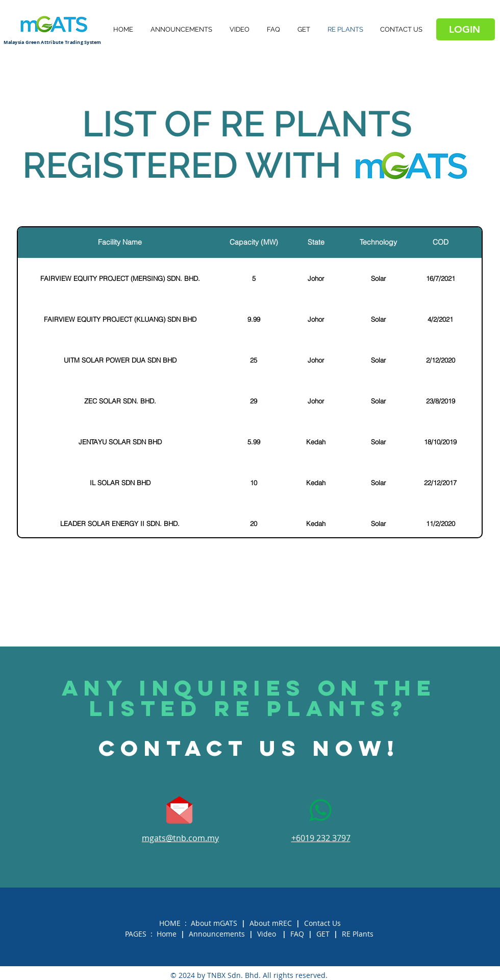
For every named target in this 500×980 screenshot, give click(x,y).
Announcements (217, 934)
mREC (282, 923)
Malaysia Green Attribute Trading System (53, 42)
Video (267, 934)
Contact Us (322, 923)
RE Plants (358, 934)
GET (323, 934)
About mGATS (214, 923)
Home (167, 934)
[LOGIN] (466, 29)
